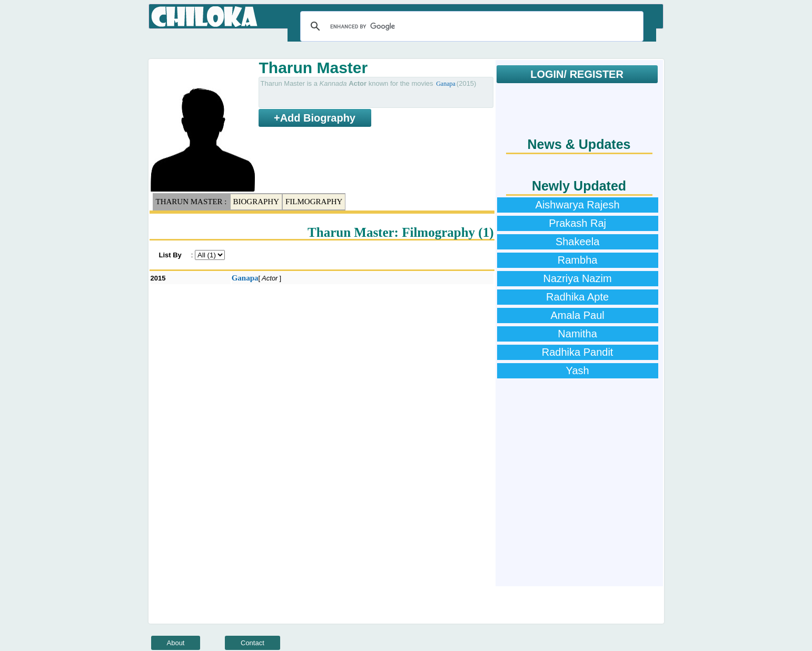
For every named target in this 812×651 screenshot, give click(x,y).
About (176, 643)
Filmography (314, 202)
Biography (256, 202)
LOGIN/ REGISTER (577, 74)
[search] (470, 26)
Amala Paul (577, 315)
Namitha (577, 334)
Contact (252, 643)
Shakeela (577, 242)
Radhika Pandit (578, 352)
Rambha (578, 260)
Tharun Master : (191, 202)
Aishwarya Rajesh (578, 205)
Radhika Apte (577, 297)
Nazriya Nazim (578, 278)
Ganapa (446, 84)
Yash (578, 370)
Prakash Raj (577, 223)
